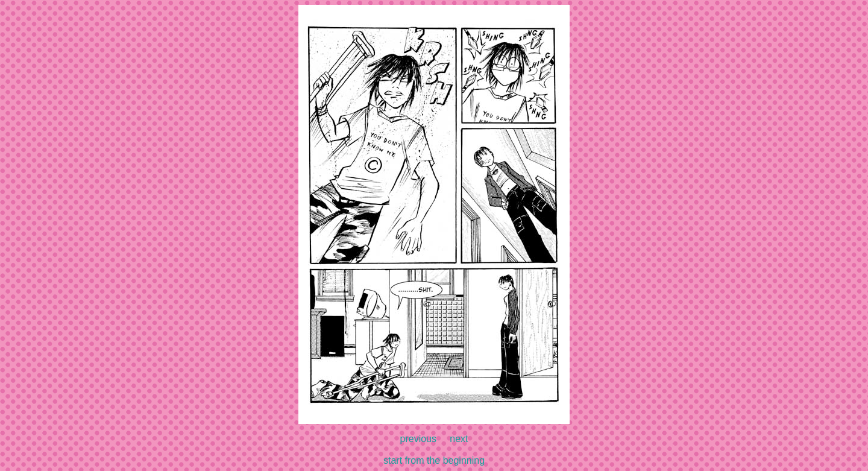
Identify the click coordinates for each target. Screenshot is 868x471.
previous (418, 439)
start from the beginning (434, 460)
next (459, 439)
